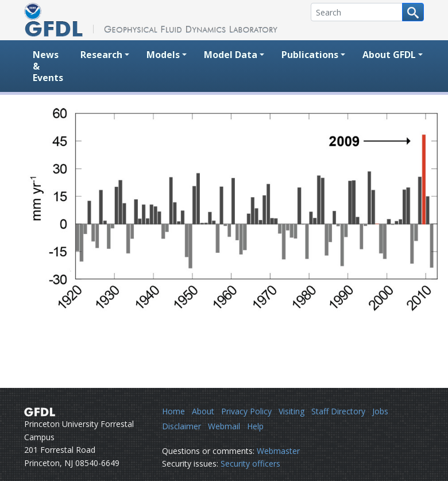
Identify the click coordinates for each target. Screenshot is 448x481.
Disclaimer (181, 426)
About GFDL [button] (389, 55)
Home (173, 411)
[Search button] (413, 12)
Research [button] (101, 55)
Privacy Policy (246, 411)
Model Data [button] (231, 55)
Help (255, 426)
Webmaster (278, 451)
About (203, 411)
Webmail (224, 426)
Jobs (380, 411)
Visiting (291, 411)
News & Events (48, 66)
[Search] (357, 12)
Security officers (250, 463)
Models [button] (163, 55)
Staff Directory (338, 411)
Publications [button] (310, 55)
